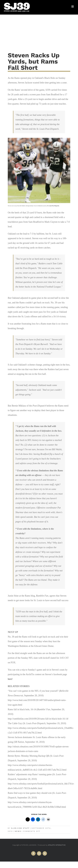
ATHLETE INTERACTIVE (57, 845)
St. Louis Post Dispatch (53, 206)
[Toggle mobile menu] (73, 7)
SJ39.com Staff (20, 828)
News (18, 831)
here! (10, 679)
